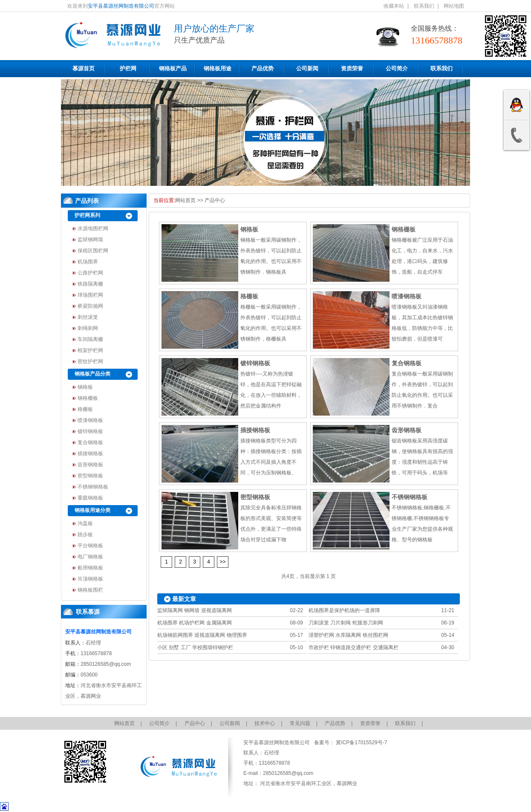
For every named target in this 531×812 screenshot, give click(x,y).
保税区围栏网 (93, 251)
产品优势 (263, 68)
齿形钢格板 (90, 465)
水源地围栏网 (93, 228)
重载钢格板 (90, 498)
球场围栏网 (90, 295)
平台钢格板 (90, 546)
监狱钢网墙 (90, 240)
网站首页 (185, 200)
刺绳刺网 (88, 328)
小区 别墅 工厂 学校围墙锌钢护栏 (195, 647)
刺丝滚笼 (88, 317)
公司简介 (397, 68)
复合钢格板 (90, 442)
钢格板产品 (173, 68)
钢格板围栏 (90, 590)
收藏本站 (394, 6)
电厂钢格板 (90, 557)
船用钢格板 (90, 568)
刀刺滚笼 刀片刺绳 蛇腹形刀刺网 (346, 623)
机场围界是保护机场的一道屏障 (344, 610)
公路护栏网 (90, 273)
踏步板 (85, 535)
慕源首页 (84, 68)
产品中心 (215, 200)
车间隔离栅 (90, 339)
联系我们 (424, 6)
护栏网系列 (87, 215)
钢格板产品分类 (92, 374)
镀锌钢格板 (90, 431)
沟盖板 (85, 523)
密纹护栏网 (90, 361)
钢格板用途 (218, 68)
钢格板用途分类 (92, 510)
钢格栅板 (88, 398)
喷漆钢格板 (90, 420)
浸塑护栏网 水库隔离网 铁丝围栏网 (348, 635)
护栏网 (128, 68)
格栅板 (85, 409)
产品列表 (87, 201)
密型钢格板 (90, 476)
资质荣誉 (352, 68)
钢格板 (85, 387)
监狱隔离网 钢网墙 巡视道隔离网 (195, 610)
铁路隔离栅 (90, 284)
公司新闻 (307, 68)
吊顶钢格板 (90, 579)
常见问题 (300, 723)
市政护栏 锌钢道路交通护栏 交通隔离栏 (354, 647)
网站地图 (454, 6)
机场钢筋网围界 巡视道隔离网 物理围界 (202, 635)
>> (223, 562)
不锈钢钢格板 (93, 487)
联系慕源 (88, 612)
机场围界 (88, 262)
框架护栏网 (90, 350)
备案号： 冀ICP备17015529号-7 (350, 743)
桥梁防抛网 (90, 306)
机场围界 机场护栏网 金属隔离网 (195, 623)
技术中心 (265, 723)
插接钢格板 (90, 454)
